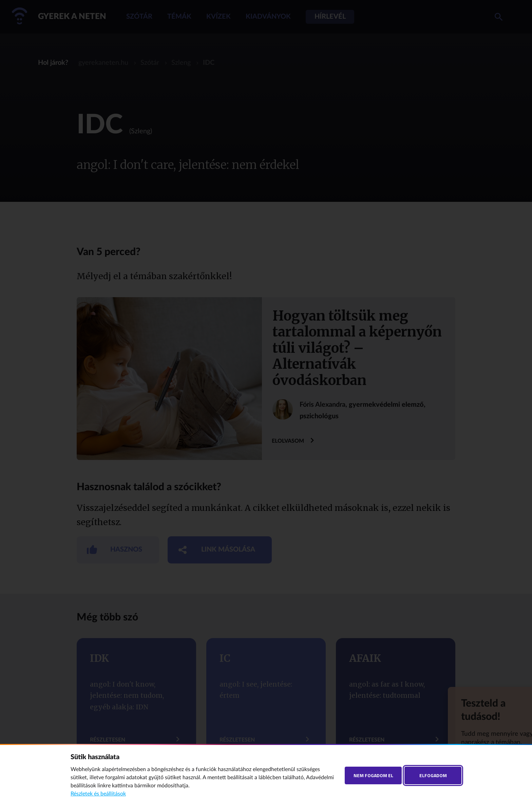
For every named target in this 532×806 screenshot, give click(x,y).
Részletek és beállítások (98, 794)
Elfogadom (433, 775)
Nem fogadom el (373, 775)
